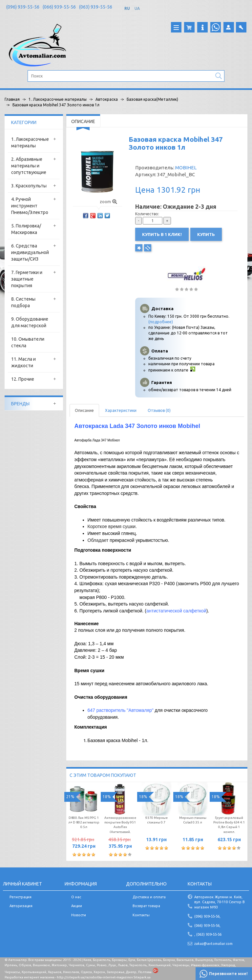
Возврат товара (146, 906)
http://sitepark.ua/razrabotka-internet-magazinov (95, 977)
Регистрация (21, 897)
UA (137, 8)
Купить (206, 234)
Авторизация (21, 906)
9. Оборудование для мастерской (30, 322)
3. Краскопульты (29, 186)
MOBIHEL (186, 168)
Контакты (141, 915)
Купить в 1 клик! (162, 234)
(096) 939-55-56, (207, 916)
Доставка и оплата (149, 897)
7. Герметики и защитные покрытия (27, 279)
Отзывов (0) (159, 410)
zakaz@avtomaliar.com (213, 944)
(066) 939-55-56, (207, 926)
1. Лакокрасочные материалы (30, 142)
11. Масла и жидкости (23, 362)
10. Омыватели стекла (28, 342)
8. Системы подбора (23, 302)
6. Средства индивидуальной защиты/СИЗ (30, 252)
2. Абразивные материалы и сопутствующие (29, 166)
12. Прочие (23, 379)
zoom (108, 202)
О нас (76, 897)
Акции (77, 906)
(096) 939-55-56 (23, 7)
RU (127, 8)
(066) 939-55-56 (59, 7)
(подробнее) (161, 322)
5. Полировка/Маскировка (26, 229)
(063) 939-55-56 (96, 7)
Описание (84, 410)
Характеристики (121, 410)
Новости (79, 915)
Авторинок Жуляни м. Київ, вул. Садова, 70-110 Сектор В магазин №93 (220, 902)
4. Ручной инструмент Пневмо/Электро (30, 206)
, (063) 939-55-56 (208, 934)
